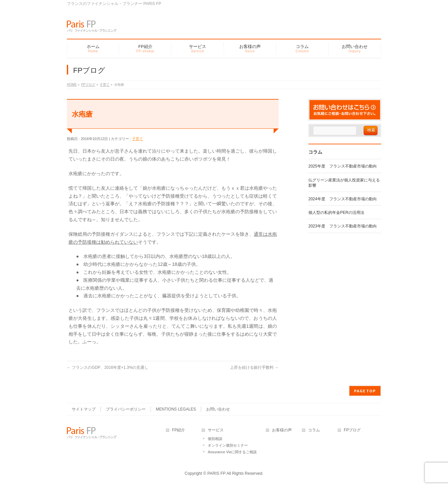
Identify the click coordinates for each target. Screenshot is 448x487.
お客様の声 (282, 430)
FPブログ (352, 430)
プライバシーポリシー (126, 409)
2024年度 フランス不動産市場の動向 (343, 199)
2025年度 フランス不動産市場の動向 (343, 166)
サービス (216, 430)
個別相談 (215, 439)
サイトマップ (84, 409)
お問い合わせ (218, 409)
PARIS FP (217, 473)
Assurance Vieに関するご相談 (232, 452)
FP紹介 (179, 430)
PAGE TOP (365, 391)
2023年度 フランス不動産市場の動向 (343, 226)
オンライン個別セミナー (228, 445)
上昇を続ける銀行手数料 (254, 367)
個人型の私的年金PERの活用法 (336, 213)
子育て (137, 139)
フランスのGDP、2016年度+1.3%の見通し (108, 367)
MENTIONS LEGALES (176, 409)
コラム (314, 430)
